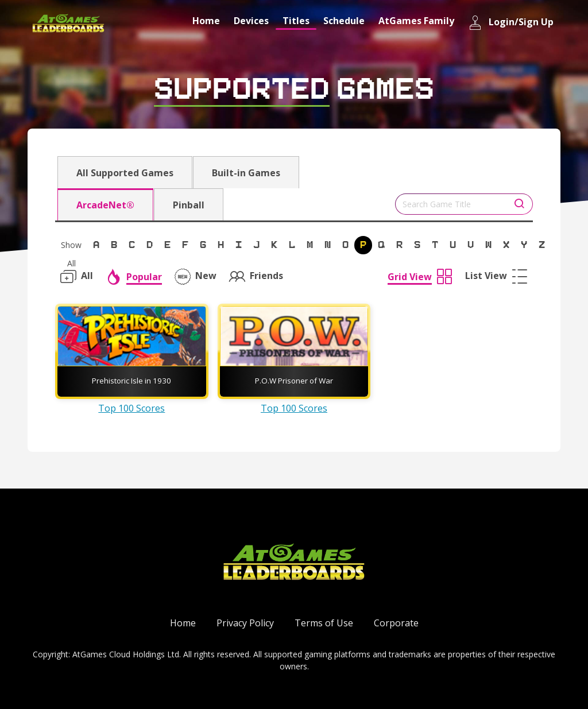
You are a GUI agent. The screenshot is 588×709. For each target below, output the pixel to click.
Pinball (189, 205)
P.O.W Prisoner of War (294, 381)
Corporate (396, 623)
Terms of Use (324, 623)
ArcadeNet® (105, 205)
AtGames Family (416, 21)
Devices (251, 21)
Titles (296, 21)
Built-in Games (246, 173)
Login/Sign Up (511, 23)
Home (206, 21)
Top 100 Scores (131, 408)
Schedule (344, 21)
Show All (71, 247)
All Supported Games (125, 173)
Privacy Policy (245, 623)
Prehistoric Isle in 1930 (131, 381)
